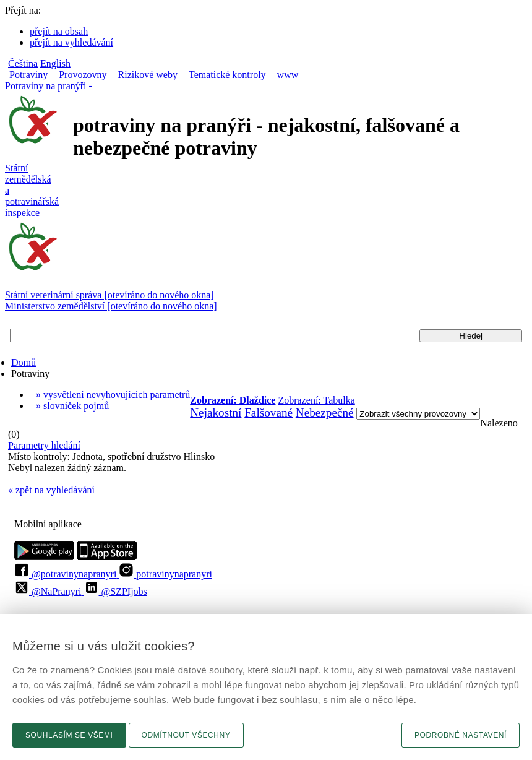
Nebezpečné (325, 412)
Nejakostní (216, 412)
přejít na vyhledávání (71, 42)
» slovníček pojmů (72, 406)
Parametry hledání (44, 445)
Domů (24, 362)
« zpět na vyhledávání (51, 490)
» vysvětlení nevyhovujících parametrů (113, 395)
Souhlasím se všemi (69, 735)
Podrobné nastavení (461, 735)
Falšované (268, 412)
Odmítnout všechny (186, 735)
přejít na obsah (59, 31)
